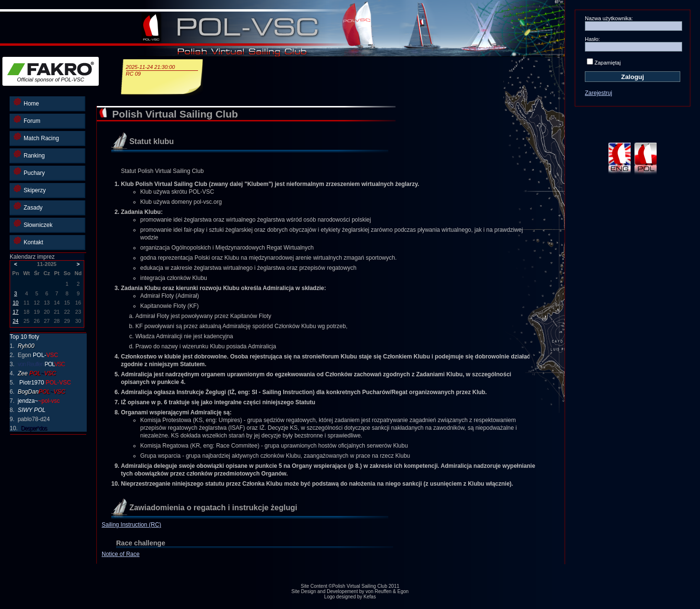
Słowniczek (33, 224)
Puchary (29, 172)
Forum (27, 120)
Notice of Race (121, 554)
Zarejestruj (599, 93)
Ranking (29, 154)
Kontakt (28, 241)
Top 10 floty (24, 337)
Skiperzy (30, 189)
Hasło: (592, 39)
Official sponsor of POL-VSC (51, 72)
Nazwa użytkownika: (609, 18)
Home (26, 102)
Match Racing (36, 137)
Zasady (28, 206)
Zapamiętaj (608, 63)
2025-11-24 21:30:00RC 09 (162, 70)
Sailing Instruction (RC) (131, 525)
